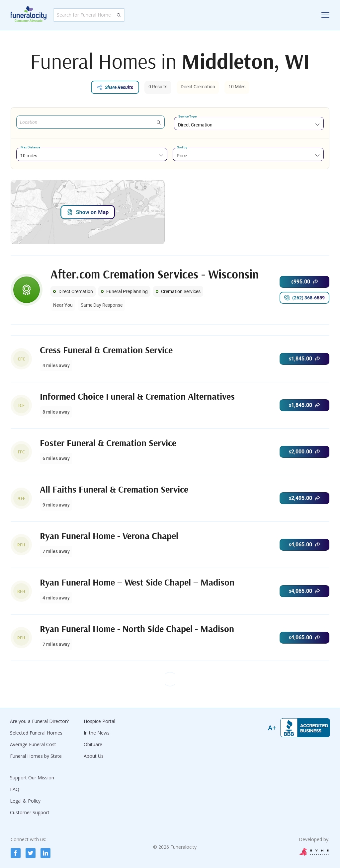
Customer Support (30, 812)
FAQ (15, 789)
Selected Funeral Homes (36, 733)
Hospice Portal (99, 721)
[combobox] (249, 125)
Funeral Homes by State (36, 756)
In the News (97, 733)
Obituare (93, 744)
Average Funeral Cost (33, 744)
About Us (94, 756)
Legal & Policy (25, 801)
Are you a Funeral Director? (39, 721)
